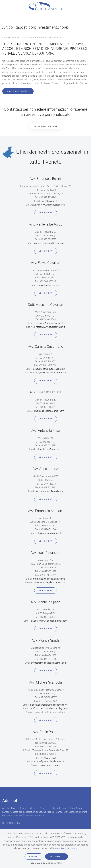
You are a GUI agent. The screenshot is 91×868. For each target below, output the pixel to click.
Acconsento (57, 856)
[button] (4, 6)
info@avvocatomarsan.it (49, 533)
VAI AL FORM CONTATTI (46, 126)
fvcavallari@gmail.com (49, 285)
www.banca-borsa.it (50, 765)
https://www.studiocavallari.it (50, 327)
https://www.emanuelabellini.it (50, 205)
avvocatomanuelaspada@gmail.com (49, 621)
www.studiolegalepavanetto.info (50, 582)
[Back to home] (46, 6)
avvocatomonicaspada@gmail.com (49, 663)
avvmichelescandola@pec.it (55, 709)
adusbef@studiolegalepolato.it (49, 762)
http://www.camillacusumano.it (50, 373)
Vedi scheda (46, 213)
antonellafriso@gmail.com (49, 449)
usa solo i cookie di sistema (46, 863)
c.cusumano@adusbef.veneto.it (49, 369)
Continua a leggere (18, 91)
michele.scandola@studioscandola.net (49, 705)
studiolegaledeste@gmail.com (49, 411)
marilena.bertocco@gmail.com (49, 243)
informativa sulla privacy (65, 848)
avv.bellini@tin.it (49, 201)
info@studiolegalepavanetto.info (49, 579)
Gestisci (34, 856)
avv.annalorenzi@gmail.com (49, 491)
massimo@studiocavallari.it (49, 323)
